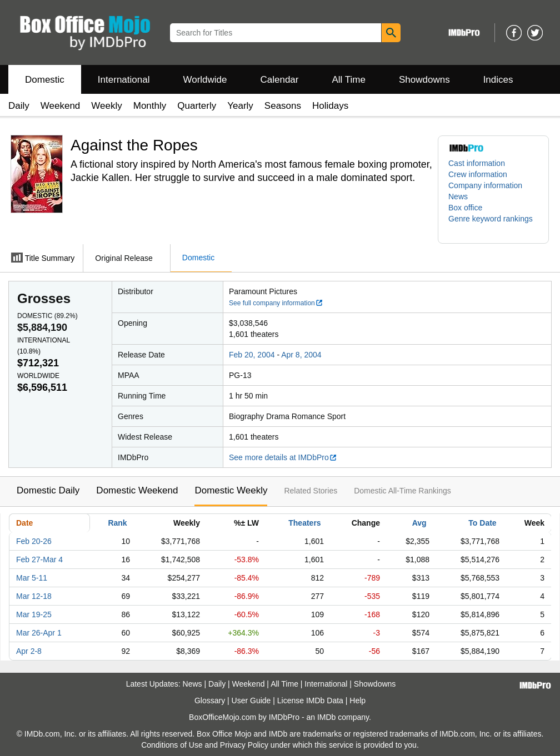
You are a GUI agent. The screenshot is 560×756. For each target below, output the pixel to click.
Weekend (61, 106)
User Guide (251, 700)
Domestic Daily (48, 490)
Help (357, 700)
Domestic (45, 80)
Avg (419, 523)
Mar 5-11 (32, 578)
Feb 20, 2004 (252, 355)
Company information (485, 185)
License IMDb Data (310, 700)
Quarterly (197, 106)
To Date (482, 523)
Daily (19, 106)
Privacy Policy (244, 745)
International (124, 80)
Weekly (106, 106)
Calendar (280, 80)
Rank (117, 523)
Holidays (330, 106)
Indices (498, 80)
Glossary (210, 700)
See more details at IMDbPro (283, 457)
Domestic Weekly (231, 490)
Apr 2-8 (29, 651)
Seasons (283, 106)
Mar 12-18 (34, 596)
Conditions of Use (172, 745)
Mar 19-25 (34, 614)
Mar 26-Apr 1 (39, 633)
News (458, 196)
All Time (349, 80)
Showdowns (424, 80)
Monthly (150, 106)
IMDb (326, 717)
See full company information (276, 303)
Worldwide (205, 80)
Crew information (478, 174)
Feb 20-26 (34, 541)
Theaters (304, 523)
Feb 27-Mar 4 (39, 560)
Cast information (477, 163)
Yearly (240, 106)
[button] (493, 224)
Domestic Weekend (137, 490)
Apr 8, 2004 (301, 355)
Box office (465, 208)
